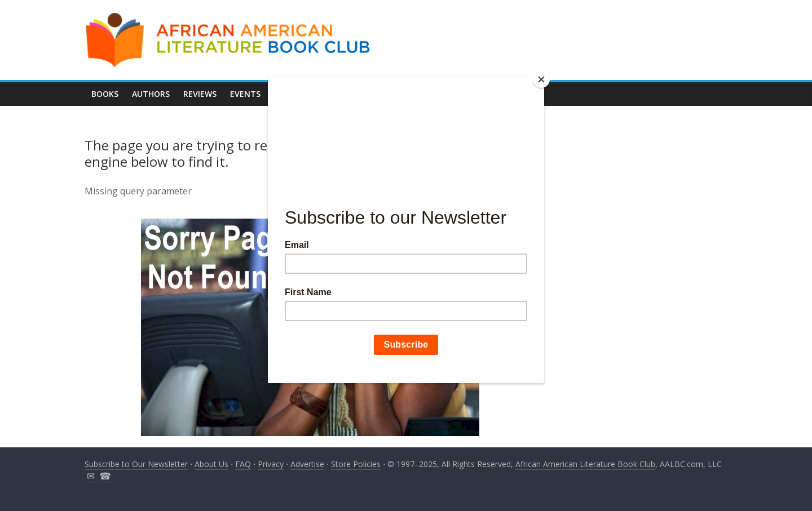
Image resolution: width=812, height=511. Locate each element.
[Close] (541, 79)
